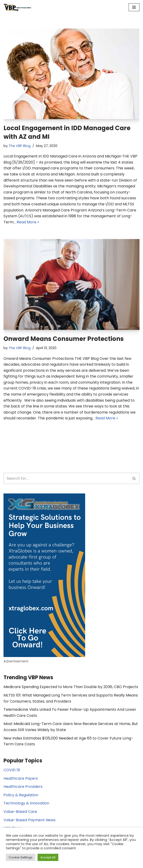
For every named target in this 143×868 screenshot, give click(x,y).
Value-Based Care (20, 812)
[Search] (66, 478)
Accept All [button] (48, 857)
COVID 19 (12, 770)
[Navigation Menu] (134, 7)
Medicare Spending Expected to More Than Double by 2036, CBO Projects (71, 687)
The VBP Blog (20, 146)
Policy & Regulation (21, 795)
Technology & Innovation (26, 803)
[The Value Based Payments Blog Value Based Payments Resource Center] (17, 7)
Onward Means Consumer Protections (64, 339)
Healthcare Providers (23, 787)
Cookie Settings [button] (21, 857)
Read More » (28, 222)
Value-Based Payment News (30, 820)
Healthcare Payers (21, 778)
